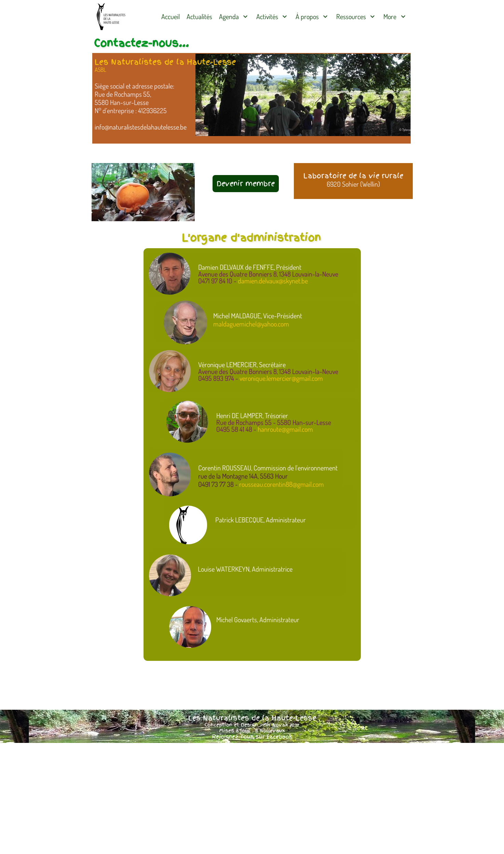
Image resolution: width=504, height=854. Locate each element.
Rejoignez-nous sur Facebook (252, 737)
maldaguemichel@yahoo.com (251, 324)
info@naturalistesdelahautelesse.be (141, 127)
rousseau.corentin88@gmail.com (282, 484)
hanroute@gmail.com (285, 429)
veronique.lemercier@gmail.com (281, 378)
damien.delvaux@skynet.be (273, 281)
